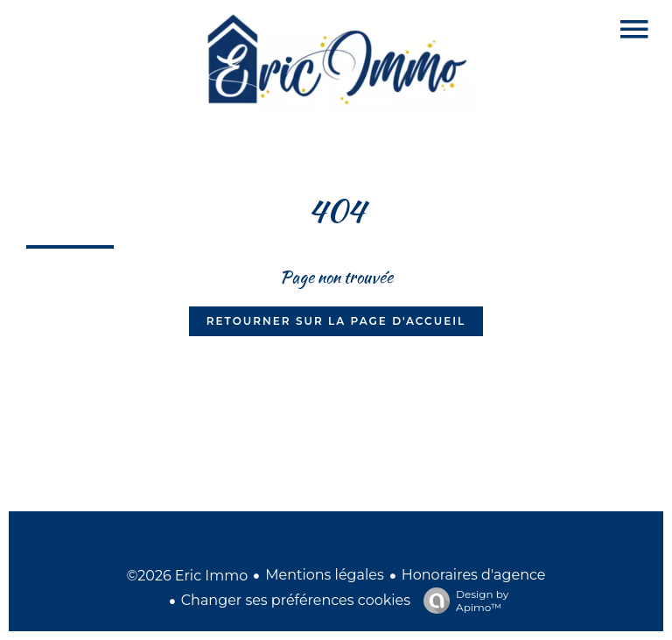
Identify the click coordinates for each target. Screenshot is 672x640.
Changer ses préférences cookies (296, 600)
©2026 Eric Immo (187, 576)
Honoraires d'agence (474, 575)
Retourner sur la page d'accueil (336, 321)
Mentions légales (325, 575)
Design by (462, 601)
